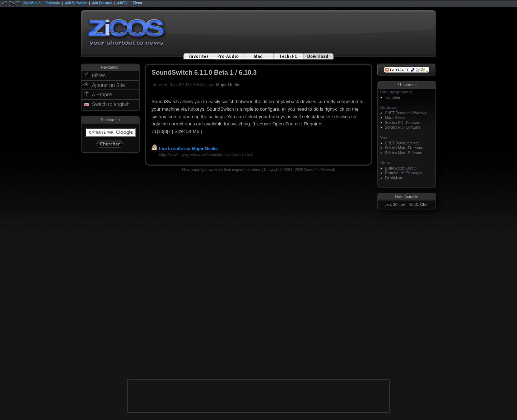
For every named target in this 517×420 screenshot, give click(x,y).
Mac (383, 138)
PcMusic (53, 3)
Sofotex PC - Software (403, 127)
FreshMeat (393, 178)
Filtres (99, 75)
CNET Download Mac (402, 143)
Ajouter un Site (108, 85)
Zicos (137, 3)
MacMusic (32, 3)
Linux (385, 163)
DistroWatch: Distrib (401, 168)
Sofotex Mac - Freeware (404, 148)
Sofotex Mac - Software (404, 153)
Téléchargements (396, 92)
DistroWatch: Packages (404, 173)
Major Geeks (228, 85)
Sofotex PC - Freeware (403, 123)
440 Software (76, 3)
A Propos (102, 94)
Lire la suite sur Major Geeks (185, 149)
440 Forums (102, 3)
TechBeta (392, 98)
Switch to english (111, 104)
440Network (325, 170)
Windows (388, 107)
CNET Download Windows (406, 113)
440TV (122, 3)
